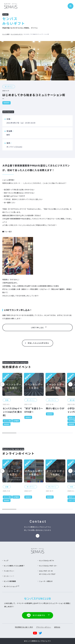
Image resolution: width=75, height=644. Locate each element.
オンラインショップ (11, 587)
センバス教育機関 (10, 581)
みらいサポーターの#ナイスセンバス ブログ (47, 573)
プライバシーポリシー (44, 627)
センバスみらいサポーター (48, 566)
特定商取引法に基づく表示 (24, 627)
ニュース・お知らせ (46, 581)
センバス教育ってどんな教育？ (14, 566)
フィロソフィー (9, 571)
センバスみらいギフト (17, 34)
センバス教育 (6, 34)
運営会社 (57, 627)
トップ (6, 561)
